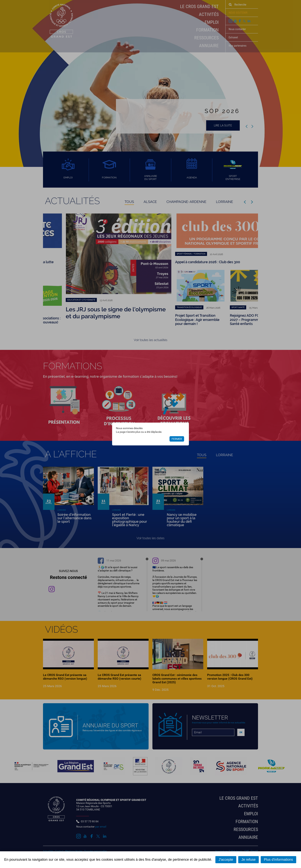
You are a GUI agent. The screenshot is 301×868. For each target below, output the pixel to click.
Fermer (177, 439)
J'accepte (226, 860)
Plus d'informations (279, 860)
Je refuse (248, 860)
